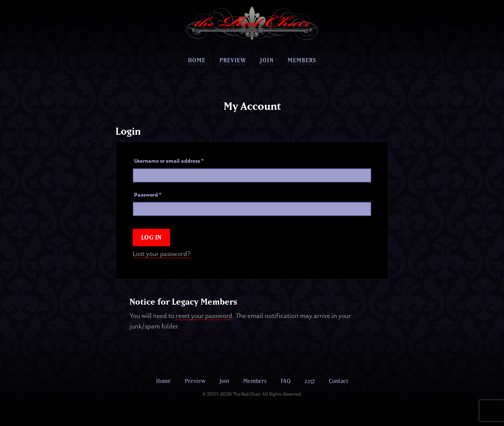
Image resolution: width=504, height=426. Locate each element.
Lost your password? (162, 254)
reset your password (204, 316)
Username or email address (169, 161)
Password (148, 195)
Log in (151, 237)
